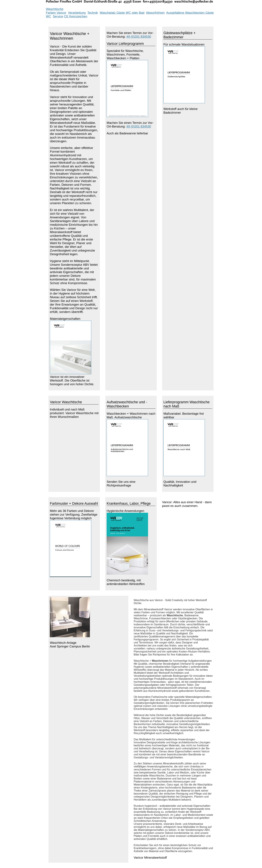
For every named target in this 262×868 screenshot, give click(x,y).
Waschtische (55, 9)
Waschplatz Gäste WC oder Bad (122, 13)
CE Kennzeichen (76, 16)
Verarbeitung (77, 13)
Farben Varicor (56, 13)
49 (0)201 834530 (139, 37)
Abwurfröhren (155, 13)
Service (58, 16)
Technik (93, 13)
